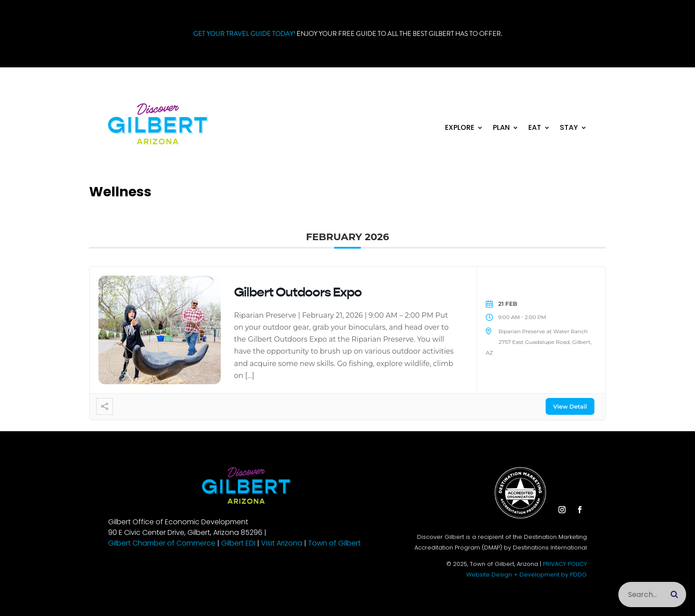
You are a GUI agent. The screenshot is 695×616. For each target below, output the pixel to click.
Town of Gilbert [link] (334, 543)
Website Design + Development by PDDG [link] (527, 575)
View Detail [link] (570, 406)
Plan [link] (501, 129)
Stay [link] (569, 129)
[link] (158, 142)
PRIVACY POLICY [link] (565, 564)
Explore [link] (460, 129)
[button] (562, 110)
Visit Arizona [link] (282, 543)
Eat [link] (535, 129)
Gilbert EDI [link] (238, 543)
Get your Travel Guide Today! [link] (244, 34)
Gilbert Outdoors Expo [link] (298, 292)
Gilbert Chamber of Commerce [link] (162, 543)
